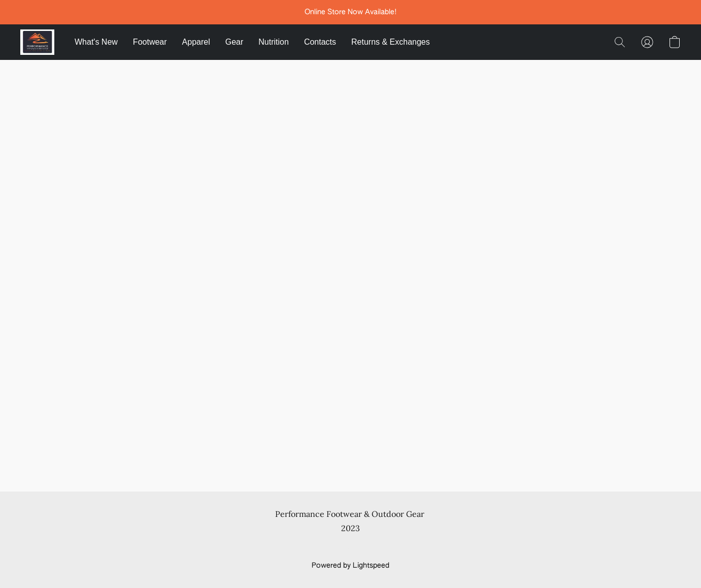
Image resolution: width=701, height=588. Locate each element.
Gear (235, 42)
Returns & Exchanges (391, 42)
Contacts (320, 42)
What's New (96, 42)
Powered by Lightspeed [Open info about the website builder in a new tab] (350, 566)
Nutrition (274, 42)
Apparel (196, 42)
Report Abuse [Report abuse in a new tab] (350, 547)
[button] (37, 42)
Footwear (150, 42)
